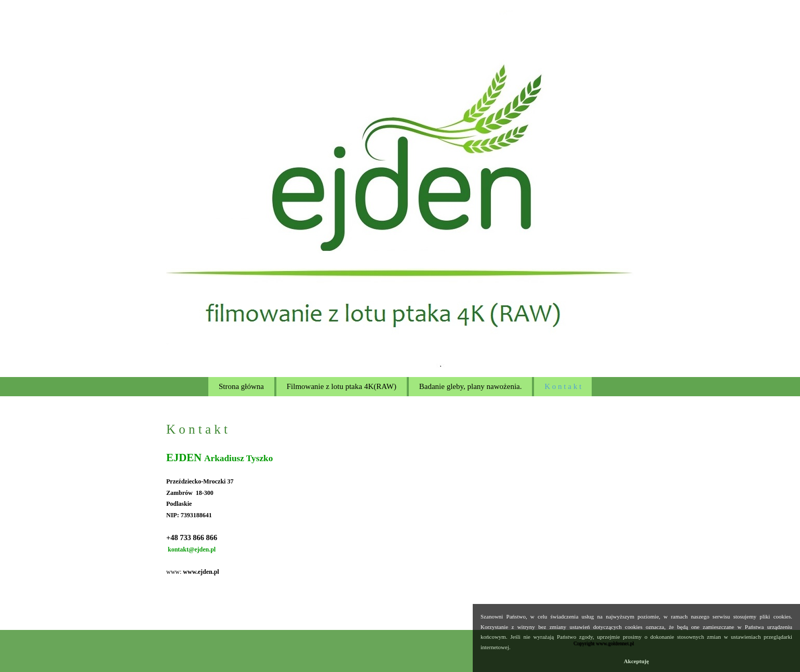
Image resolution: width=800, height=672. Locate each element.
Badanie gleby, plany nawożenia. (471, 386)
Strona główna (241, 386)
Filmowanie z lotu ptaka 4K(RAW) (342, 386)
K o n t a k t (563, 386)
